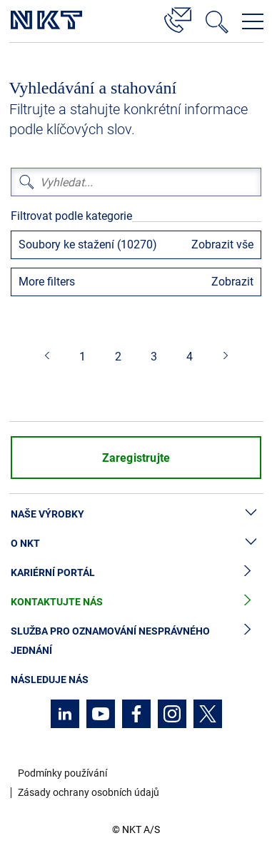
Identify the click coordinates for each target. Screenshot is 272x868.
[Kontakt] (178, 18)
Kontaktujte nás (136, 602)
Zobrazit (232, 282)
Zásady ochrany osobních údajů (89, 792)
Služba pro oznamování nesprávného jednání (136, 641)
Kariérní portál (136, 573)
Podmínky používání (62, 773)
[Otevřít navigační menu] (253, 21)
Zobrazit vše (222, 244)
